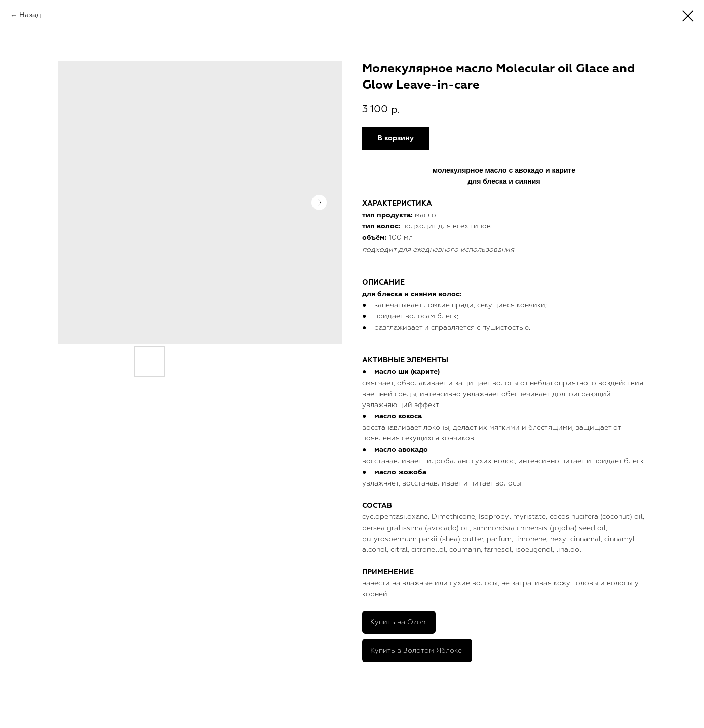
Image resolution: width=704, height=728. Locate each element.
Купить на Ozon (398, 622)
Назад (30, 15)
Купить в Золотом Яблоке (416, 650)
